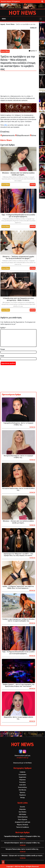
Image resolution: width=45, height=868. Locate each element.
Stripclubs (23, 809)
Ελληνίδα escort (22, 135)
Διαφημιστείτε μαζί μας (23, 822)
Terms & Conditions (23, 827)
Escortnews (22, 775)
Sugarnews (22, 777)
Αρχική (3, 24)
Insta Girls (23, 785)
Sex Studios (22, 812)
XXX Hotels (23, 814)
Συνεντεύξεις (22, 787)
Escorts (22, 807)
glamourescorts (8, 135)
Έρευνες (22, 792)
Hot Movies (23, 790)
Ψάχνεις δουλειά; (22, 825)
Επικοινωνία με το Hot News (22, 763)
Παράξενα (22, 795)
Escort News (10, 24)
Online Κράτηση (23, 817)
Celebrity (22, 772)
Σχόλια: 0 (33, 51)
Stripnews (22, 780)
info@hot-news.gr (23, 758)
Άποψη (22, 798)
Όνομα (3, 349)
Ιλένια (33, 135)
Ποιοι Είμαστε (23, 820)
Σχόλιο (3, 328)
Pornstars (22, 782)
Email (2, 356)
